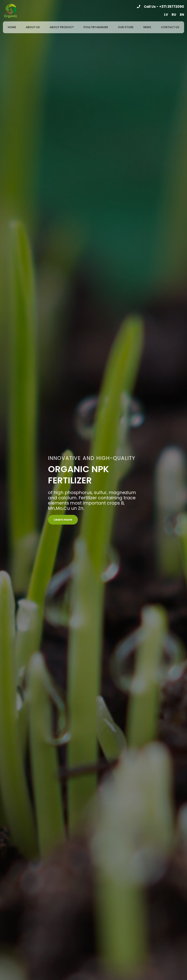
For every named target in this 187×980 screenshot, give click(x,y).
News (147, 27)
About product (62, 27)
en (182, 15)
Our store (126, 27)
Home (12, 27)
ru (174, 15)
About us (33, 27)
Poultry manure (96, 27)
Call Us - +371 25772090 (164, 7)
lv (166, 15)
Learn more (63, 520)
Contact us (170, 27)
